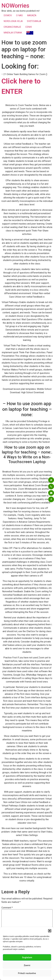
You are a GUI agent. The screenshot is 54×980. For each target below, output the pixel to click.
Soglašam (27, 957)
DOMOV (8, 15)
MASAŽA (32, 15)
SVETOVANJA (34, 21)
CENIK (29, 27)
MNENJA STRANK (13, 33)
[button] (50, 931)
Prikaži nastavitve (27, 973)
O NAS (19, 15)
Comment (7, 908)
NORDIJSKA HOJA (13, 21)
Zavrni (27, 965)
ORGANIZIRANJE (12, 27)
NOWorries (15, 6)
